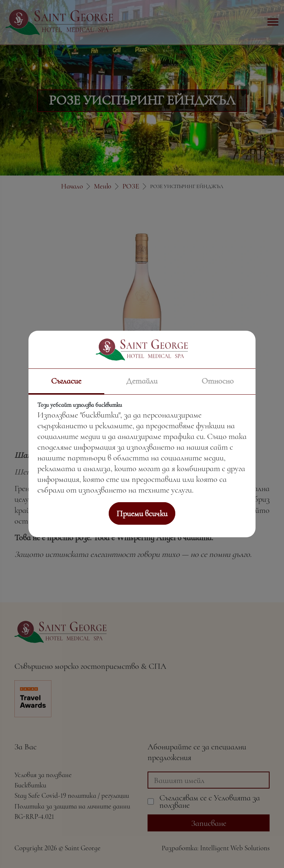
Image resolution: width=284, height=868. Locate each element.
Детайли (142, 381)
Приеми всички (142, 513)
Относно (218, 381)
